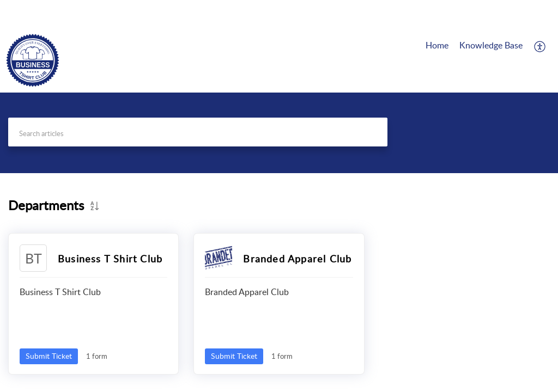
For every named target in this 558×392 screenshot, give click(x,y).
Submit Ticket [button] (49, 356)
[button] (540, 46)
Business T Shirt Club (110, 259)
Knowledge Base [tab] (491, 45)
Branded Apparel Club (297, 259)
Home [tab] (437, 45)
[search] (198, 132)
